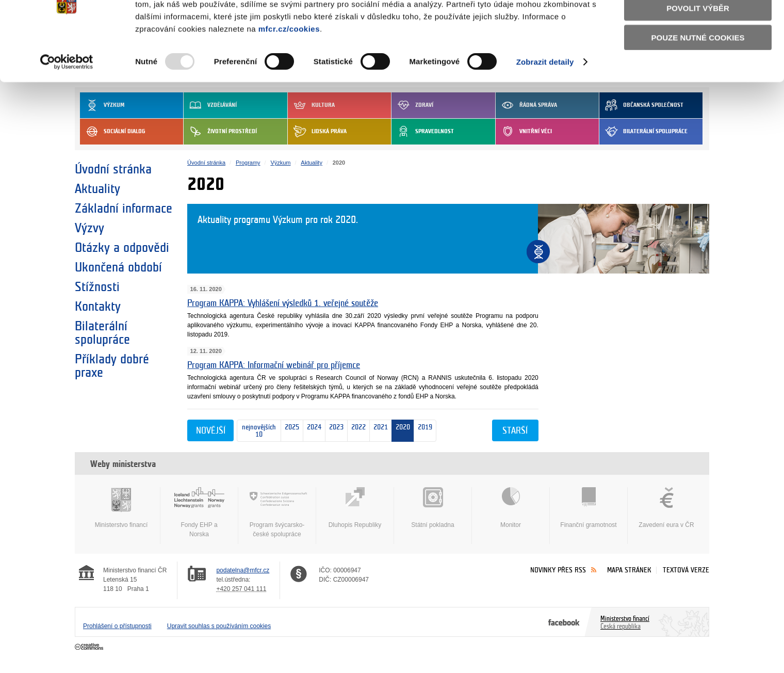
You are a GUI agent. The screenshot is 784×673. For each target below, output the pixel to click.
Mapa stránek (629, 570)
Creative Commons (90, 647)
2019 (425, 431)
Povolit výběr (698, 54)
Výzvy (89, 228)
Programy (248, 163)
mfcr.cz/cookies (289, 75)
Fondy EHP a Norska (199, 512)
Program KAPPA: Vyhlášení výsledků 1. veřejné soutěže (283, 303)
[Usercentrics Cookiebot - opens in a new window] (67, 108)
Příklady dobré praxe (112, 366)
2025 (290, 431)
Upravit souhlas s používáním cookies (219, 626)
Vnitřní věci (524, 132)
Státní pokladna (433, 508)
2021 (379, 431)
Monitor (511, 508)
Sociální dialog (113, 132)
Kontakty (98, 307)
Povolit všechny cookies (698, 25)
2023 (334, 431)
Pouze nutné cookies (698, 83)
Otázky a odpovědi (122, 248)
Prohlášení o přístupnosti (117, 626)
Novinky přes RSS (558, 570)
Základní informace (124, 209)
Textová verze (686, 570)
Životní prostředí (220, 132)
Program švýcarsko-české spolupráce (277, 512)
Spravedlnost (423, 132)
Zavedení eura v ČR (666, 508)
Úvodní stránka (113, 169)
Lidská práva (317, 132)
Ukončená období (118, 267)
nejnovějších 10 (257, 431)
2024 (312, 431)
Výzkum (280, 163)
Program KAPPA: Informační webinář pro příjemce (274, 365)
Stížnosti (97, 287)
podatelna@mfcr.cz (243, 570)
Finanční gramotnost (589, 508)
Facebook (564, 622)
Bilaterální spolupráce (643, 132)
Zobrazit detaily (545, 108)
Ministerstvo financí (121, 508)
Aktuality (97, 189)
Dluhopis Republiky (355, 508)
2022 (357, 431)
